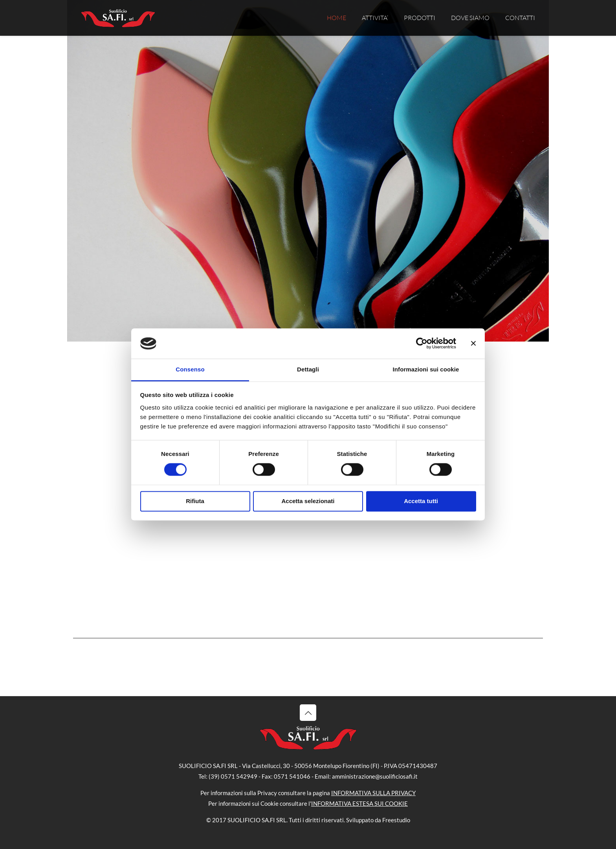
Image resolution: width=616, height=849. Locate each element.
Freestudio (396, 820)
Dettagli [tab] (308, 369)
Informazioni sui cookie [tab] (426, 369)
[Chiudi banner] (473, 344)
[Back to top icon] (308, 713)
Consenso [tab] (190, 369)
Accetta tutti (421, 501)
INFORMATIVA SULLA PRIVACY (373, 793)
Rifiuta (195, 501)
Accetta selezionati (308, 501)
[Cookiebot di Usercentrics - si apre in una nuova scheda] (422, 344)
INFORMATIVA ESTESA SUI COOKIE (359, 803)
